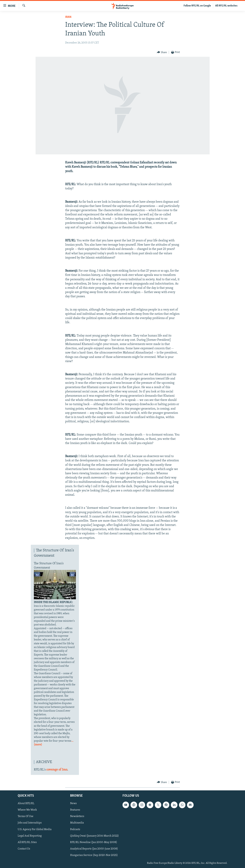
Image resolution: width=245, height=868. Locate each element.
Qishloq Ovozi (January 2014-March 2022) (94, 836)
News (73, 803)
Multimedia (77, 823)
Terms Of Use (26, 816)
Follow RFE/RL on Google (197, 6)
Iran (68, 17)
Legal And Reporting (30, 836)
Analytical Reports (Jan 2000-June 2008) (94, 849)
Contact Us (24, 849)
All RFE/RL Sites (27, 842)
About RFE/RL (26, 803)
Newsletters (77, 816)
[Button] (162, 52)
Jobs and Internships (30, 823)
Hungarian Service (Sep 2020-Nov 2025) (94, 855)
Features (75, 810)
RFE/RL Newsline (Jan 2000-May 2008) (94, 842)
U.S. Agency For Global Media (35, 829)
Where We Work (27, 810)
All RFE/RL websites (226, 6)
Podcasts (75, 829)
